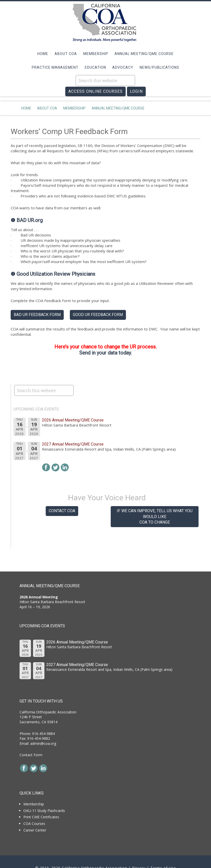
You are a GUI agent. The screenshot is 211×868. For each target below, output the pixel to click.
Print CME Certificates (41, 799)
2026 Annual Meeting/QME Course (73, 403)
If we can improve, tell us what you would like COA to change (155, 499)
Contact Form (31, 737)
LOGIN (136, 80)
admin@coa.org (43, 726)
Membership (34, 787)
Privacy (139, 850)
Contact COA (62, 493)
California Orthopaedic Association (106, 23)
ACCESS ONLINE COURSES (95, 80)
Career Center (35, 812)
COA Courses (34, 806)
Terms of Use (163, 850)
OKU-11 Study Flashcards (44, 793)
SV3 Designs (117, 855)
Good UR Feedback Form (98, 297)
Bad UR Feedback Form (37, 297)
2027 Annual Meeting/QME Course (73, 427)
